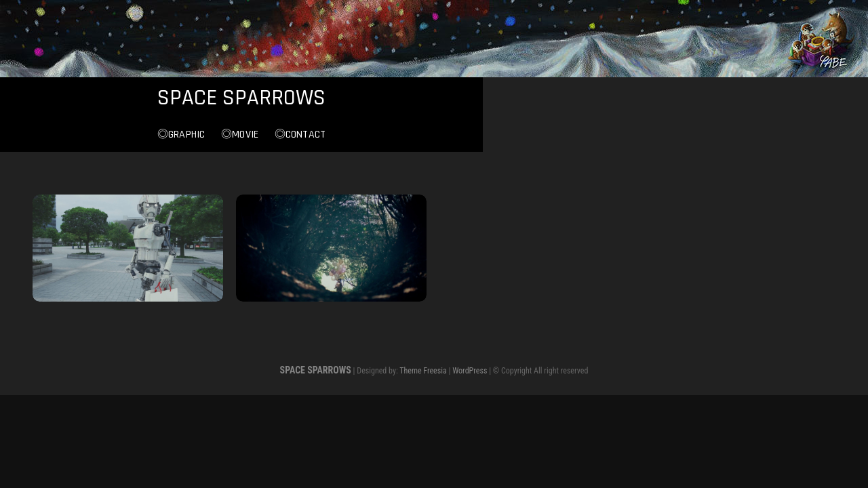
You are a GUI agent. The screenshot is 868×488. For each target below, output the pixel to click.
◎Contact (493, 137)
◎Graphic (374, 137)
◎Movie (432, 137)
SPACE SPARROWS (434, 99)
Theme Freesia (423, 371)
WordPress (470, 371)
